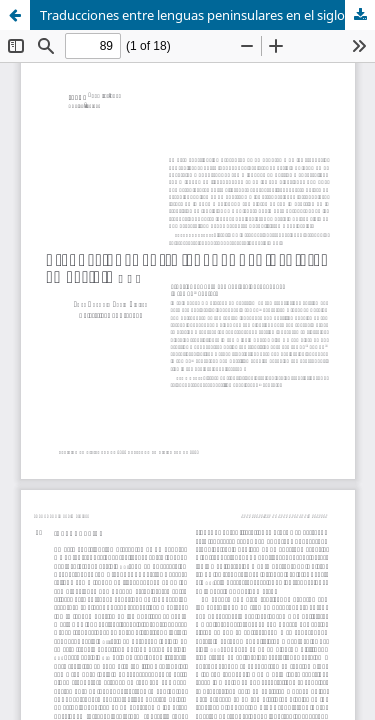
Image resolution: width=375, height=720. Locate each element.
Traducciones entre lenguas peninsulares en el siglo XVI (204, 15)
